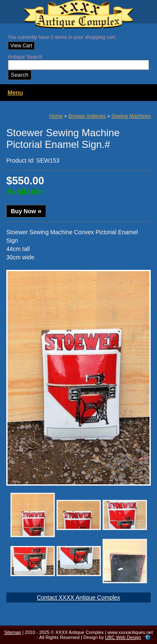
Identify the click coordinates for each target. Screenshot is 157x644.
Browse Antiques (87, 116)
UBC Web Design (123, 637)
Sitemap (13, 632)
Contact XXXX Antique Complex (78, 597)
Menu (15, 93)
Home (56, 116)
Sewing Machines (131, 116)
